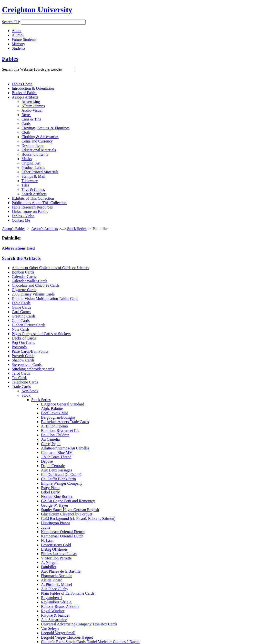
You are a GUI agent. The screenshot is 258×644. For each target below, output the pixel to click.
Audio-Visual (32, 110)
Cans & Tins (31, 119)
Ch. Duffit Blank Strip (58, 479)
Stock (26, 395)
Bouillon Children (55, 435)
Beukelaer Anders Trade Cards (65, 422)
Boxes (26, 115)
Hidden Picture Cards (29, 325)
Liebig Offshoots (54, 549)
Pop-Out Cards (23, 343)
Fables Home (22, 84)
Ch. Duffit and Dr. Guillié (61, 475)
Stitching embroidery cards (33, 369)
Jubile (46, 527)
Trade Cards (21, 387)
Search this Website (17, 69)
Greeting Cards (24, 316)
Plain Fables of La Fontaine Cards (68, 593)
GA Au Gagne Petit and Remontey (68, 501)
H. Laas (47, 540)
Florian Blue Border (57, 497)
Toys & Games (33, 190)
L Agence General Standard (63, 404)
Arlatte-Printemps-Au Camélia (65, 448)
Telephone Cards (25, 382)
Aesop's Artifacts (25, 97)
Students (18, 48)
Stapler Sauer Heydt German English (70, 510)
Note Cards (21, 329)
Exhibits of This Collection (33, 198)
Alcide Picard (52, 580)
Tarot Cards (21, 373)
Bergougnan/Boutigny (58, 417)
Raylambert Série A (56, 602)
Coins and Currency (37, 141)
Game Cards (21, 307)
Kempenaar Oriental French (63, 532)
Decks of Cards (24, 338)
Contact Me (21, 220)
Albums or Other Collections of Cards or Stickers (50, 268)
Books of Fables (24, 93)
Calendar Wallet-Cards (29, 281)
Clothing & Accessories (40, 137)
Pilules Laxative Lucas (59, 554)
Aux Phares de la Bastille (61, 571)
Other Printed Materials (40, 172)
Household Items (35, 154)
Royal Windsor (53, 611)
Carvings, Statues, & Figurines (46, 128)
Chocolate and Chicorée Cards (36, 285)
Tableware (30, 181)
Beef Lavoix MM (55, 413)
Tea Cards (20, 378)
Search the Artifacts (21, 258)
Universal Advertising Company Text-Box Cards (79, 624)
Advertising (31, 102)
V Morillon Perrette (56, 558)
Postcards (19, 347)
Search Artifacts (34, 194)
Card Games (21, 312)
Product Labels (33, 168)
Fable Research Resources (32, 207)
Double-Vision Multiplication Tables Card (45, 299)
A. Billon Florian (54, 426)
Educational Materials (39, 150)
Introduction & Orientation (33, 88)
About (17, 31)
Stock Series (77, 229)
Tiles (25, 185)
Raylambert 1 (52, 598)
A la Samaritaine (54, 620)
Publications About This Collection (39, 203)
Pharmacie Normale (57, 576)
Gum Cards (21, 321)
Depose (47, 461)
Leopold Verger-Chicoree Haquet (67, 637)
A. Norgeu (49, 562)
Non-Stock (30, 391)
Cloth (26, 132)
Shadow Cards (23, 360)
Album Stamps (33, 106)
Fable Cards (21, 303)
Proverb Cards (23, 356)
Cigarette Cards (24, 290)
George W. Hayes (55, 505)
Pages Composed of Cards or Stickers (41, 334)
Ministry (18, 44)
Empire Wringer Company (62, 483)
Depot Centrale (53, 466)
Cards (26, 124)
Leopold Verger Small (58, 633)
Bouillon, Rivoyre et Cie (60, 431)
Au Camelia (50, 439)
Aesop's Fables (14, 229)
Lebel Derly (50, 492)
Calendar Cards (24, 277)
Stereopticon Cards (27, 365)
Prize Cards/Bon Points (30, 351)
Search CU (10, 22)
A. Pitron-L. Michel (57, 584)
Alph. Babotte (52, 409)
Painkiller (49, 567)
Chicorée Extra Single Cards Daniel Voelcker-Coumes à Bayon (90, 642)
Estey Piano (50, 488)
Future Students (24, 39)
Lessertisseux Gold (56, 545)
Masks (27, 159)
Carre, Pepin (51, 444)
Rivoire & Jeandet (55, 615)
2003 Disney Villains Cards (33, 294)
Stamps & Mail (33, 176)
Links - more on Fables (30, 212)
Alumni (18, 35)
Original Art (31, 163)
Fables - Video (23, 216)
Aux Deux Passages (57, 470)
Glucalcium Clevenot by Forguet (67, 514)
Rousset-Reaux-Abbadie (60, 606)
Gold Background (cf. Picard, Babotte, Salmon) (78, 518)
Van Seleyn (50, 628)
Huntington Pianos (56, 523)
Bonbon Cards (23, 272)
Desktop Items (33, 146)
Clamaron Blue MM (57, 453)
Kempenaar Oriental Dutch (62, 536)
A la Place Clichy (55, 589)
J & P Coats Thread (56, 457)
